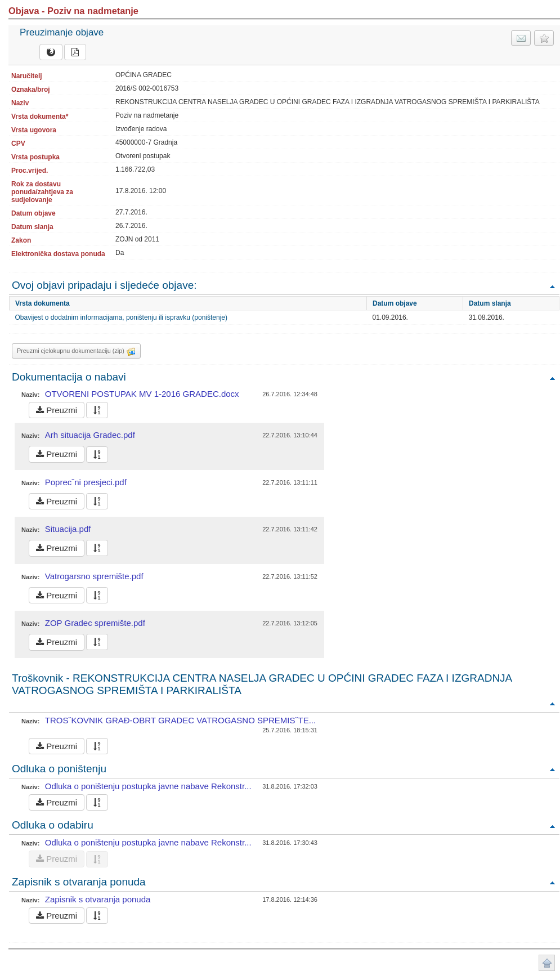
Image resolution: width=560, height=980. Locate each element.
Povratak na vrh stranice (547, 963)
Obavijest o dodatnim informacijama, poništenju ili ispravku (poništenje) (122, 317)
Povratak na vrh (552, 286)
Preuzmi (57, 410)
